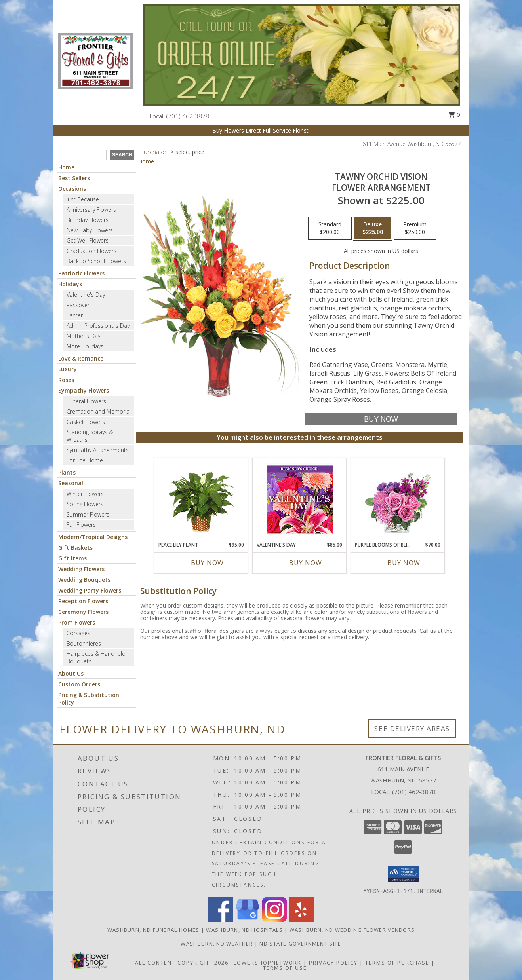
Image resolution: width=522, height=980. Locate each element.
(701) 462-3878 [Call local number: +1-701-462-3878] (188, 116)
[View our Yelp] (301, 920)
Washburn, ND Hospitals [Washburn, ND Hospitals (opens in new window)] (244, 930)
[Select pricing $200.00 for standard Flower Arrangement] (330, 228)
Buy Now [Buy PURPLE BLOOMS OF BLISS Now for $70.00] (404, 563)
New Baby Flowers (90, 230)
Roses (66, 380)
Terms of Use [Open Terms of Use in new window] (285, 968)
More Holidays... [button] (87, 346)
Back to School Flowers (96, 261)
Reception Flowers (83, 601)
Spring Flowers (85, 504)
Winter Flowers (85, 494)
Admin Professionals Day (98, 326)
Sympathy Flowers (84, 390)
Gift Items (72, 558)
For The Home (85, 460)
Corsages (78, 633)
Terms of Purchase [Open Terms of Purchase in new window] (397, 963)
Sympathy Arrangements (98, 450)
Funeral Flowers (86, 401)
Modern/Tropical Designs (93, 537)
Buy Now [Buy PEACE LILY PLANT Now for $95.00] (207, 563)
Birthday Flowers (88, 220)
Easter (75, 315)
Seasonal (71, 483)
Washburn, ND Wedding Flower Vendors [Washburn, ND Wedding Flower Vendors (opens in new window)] (352, 930)
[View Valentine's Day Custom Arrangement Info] (300, 500)
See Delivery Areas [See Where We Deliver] (412, 728)
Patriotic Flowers (81, 273)
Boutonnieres (84, 643)
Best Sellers (74, 178)
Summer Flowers (88, 514)
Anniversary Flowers (91, 210)
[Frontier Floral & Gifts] (95, 60)
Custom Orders (79, 684)
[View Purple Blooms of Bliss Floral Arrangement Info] (398, 500)
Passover (78, 305)
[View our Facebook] (221, 920)
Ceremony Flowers (83, 612)
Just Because (83, 199)
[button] (403, 874)
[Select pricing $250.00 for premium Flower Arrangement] (415, 228)
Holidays (70, 284)
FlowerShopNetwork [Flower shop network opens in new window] (266, 963)
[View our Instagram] (274, 920)
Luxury (68, 369)
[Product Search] (81, 155)
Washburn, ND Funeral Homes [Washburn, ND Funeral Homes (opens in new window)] (153, 930)
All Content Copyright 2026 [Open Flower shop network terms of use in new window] (182, 963)
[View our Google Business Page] (248, 920)
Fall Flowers (81, 525)
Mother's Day (83, 336)
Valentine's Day (86, 295)
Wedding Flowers (81, 569)
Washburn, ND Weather (217, 944)
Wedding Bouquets (84, 580)
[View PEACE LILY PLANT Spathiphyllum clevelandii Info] (201, 500)
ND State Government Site (300, 944)
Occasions (72, 189)
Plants (67, 472)
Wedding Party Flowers (90, 590)
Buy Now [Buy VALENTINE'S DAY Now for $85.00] (306, 563)
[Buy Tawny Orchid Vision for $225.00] (381, 419)
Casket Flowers (86, 422)
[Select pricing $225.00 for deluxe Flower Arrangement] (373, 228)
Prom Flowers (77, 622)
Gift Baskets (75, 548)
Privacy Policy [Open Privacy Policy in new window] (333, 963)
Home (66, 167)
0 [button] (454, 114)
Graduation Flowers (91, 251)
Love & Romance (81, 358)
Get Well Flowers (88, 240)
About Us (71, 673)
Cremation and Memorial (99, 411)
